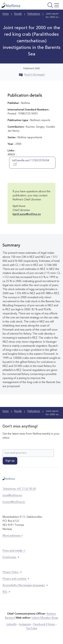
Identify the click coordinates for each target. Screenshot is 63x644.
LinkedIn (12, 624)
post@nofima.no (12, 496)
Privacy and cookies (15, 579)
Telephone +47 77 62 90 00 (19, 489)
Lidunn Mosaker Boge (45, 618)
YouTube (32, 629)
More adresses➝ (13, 536)
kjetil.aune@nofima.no (27, 214)
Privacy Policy (11, 572)
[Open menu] (49, 6)
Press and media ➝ (14, 551)
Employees (9, 557)
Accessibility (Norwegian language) (24, 585)
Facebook (39, 624)
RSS (5, 592)
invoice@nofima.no (14, 502)
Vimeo (51, 624)
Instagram (25, 624)
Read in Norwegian (32, 75)
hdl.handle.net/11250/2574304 (30, 162)
